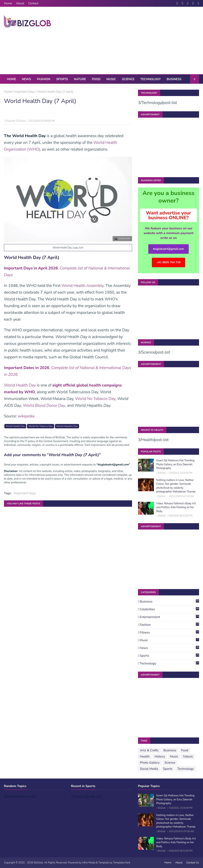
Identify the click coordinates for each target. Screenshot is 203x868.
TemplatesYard (121, 863)
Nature (188, 756)
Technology (169, 663)
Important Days (25, 92)
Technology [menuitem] (151, 79)
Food (185, 750)
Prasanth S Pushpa (16, 121)
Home (8, 3)
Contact (33, 3)
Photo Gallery (150, 763)
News (169, 648)
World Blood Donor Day (44, 405)
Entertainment (169, 617)
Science (170, 763)
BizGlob (162, 473)
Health (145, 756)
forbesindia (124, 238)
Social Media (149, 769)
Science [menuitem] (128, 79)
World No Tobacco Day (95, 399)
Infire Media (89, 863)
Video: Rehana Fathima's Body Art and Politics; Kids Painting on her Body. (176, 507)
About (20, 3)
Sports (169, 656)
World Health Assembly (82, 286)
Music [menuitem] (111, 79)
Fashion (169, 625)
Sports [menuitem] (62, 79)
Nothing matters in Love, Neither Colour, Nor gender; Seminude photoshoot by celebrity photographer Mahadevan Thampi (176, 486)
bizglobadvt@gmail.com (169, 249)
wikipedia (26, 416)
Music (169, 640)
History (160, 756)
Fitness (169, 632)
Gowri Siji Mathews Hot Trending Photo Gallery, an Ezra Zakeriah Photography (175, 464)
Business (169, 602)
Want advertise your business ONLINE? (169, 215)
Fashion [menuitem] (44, 79)
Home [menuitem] (11, 79)
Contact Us (193, 863)
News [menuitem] (26, 79)
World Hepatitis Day (67, 426)
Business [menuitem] (174, 79)
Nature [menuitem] (80, 79)
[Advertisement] (131, 40)
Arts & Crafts (149, 750)
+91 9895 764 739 (169, 262)
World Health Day (20, 385)
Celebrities (169, 609)
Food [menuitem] (96, 79)
